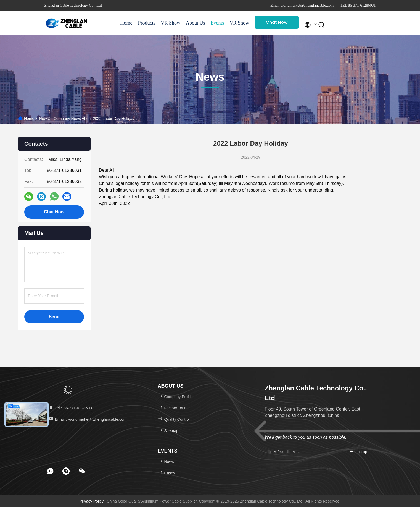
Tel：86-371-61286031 (71, 408)
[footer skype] (66, 471)
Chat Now (277, 22)
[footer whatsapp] (50, 471)
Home (126, 23)
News (44, 119)
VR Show (171, 23)
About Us (196, 23)
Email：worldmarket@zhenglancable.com (88, 419)
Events (217, 23)
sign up (358, 452)
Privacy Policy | (93, 501)
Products (147, 23)
